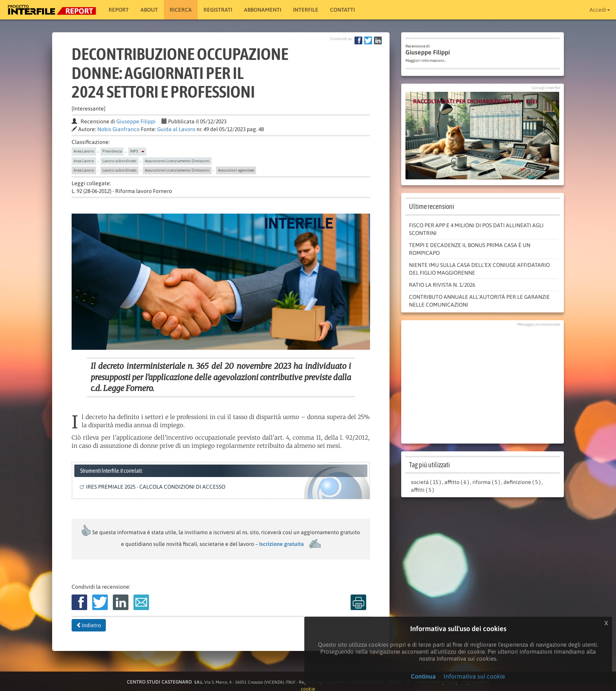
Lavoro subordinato (119, 161)
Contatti (342, 10)
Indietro (89, 625)
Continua (423, 676)
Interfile (306, 10)
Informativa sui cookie (474, 676)
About (149, 10)
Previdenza (112, 151)
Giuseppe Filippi (136, 121)
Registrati (218, 10)
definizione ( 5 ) (522, 482)
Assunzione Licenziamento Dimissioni (177, 161)
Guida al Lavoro (176, 129)
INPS (134, 151)
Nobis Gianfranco (118, 129)
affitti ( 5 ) (422, 490)
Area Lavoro (84, 151)
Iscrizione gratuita (282, 544)
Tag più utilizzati (429, 465)
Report (119, 10)
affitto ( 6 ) (457, 482)
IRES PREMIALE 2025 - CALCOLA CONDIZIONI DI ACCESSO (154, 487)
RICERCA (181, 10)
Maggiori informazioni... (426, 61)
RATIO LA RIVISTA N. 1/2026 (442, 285)
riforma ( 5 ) (486, 482)
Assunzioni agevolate (236, 170)
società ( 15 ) (426, 482)
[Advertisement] (483, 383)
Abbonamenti (263, 10)
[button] (143, 151)
